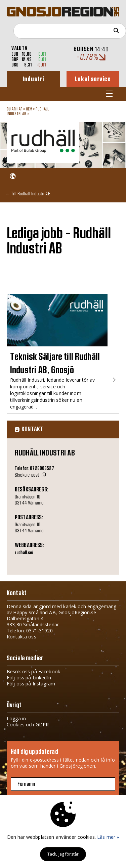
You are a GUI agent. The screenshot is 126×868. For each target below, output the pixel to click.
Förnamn (26, 784)
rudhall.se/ (24, 553)
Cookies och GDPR (28, 725)
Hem (29, 109)
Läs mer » (108, 837)
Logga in (16, 718)
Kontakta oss (22, 637)
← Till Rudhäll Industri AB (28, 194)
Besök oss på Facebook (33, 671)
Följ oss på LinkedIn (29, 678)
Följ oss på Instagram (31, 684)
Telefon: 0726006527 (34, 469)
